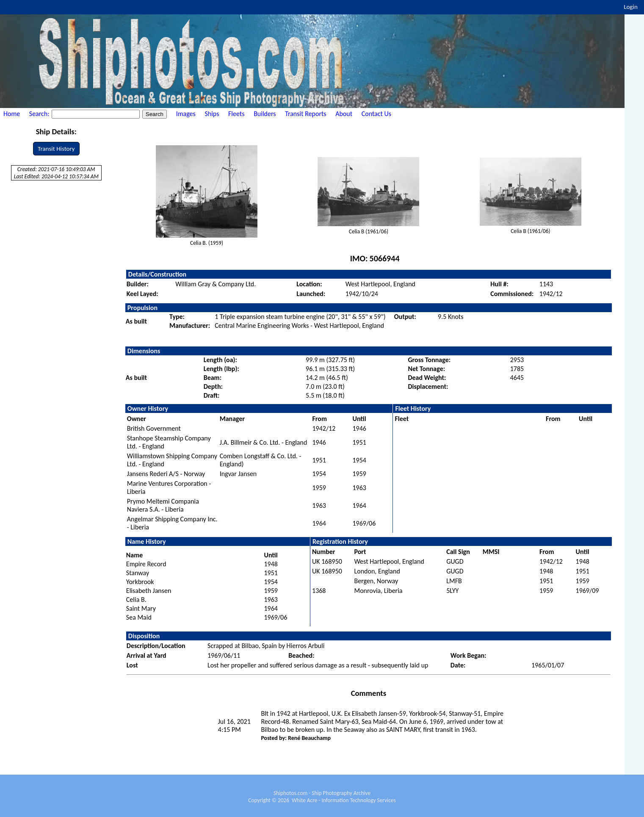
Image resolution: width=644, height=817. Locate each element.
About (344, 114)
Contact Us (376, 114)
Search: (40, 114)
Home (12, 114)
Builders (265, 114)
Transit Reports (305, 114)
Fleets (236, 114)
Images (186, 114)
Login (631, 7)
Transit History (56, 149)
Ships (212, 114)
